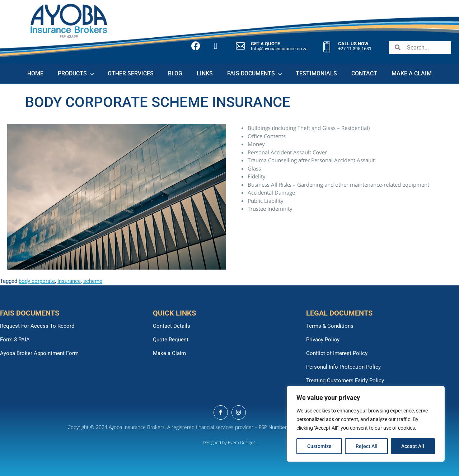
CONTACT (364, 73)
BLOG (175, 73)
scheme (93, 281)
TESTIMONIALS (316, 73)
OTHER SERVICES (131, 73)
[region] (366, 424)
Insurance (69, 281)
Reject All (367, 446)
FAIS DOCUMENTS (254, 73)
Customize (319, 446)
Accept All (413, 446)
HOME (35, 73)
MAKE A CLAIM (412, 73)
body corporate (37, 281)
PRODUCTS (76, 73)
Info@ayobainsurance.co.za (279, 49)
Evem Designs (242, 442)
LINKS (205, 73)
